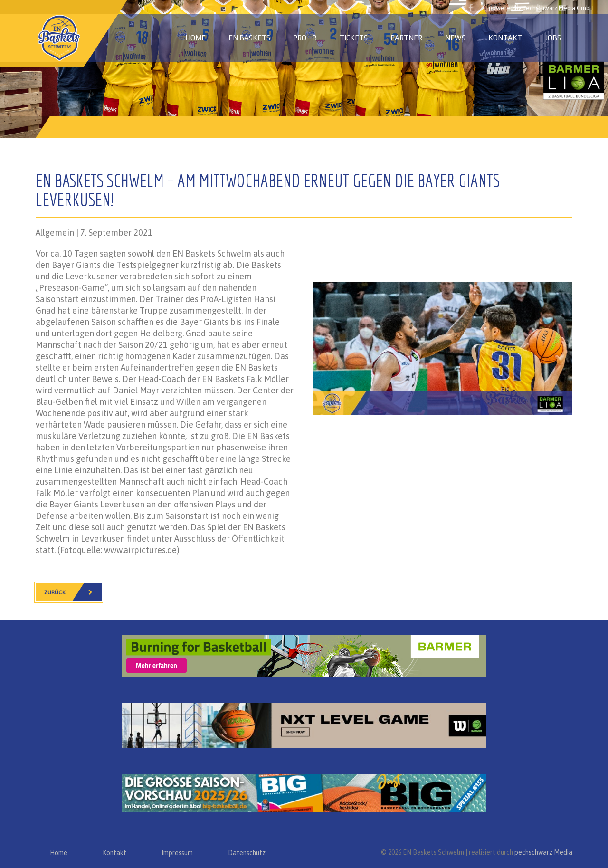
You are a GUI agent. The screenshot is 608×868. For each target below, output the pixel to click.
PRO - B (305, 38)
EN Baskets (249, 38)
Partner (406, 38)
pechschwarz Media (543, 852)
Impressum (177, 853)
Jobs (553, 38)
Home (195, 38)
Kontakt (505, 38)
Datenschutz (247, 853)
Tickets (354, 38)
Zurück (73, 592)
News (455, 38)
